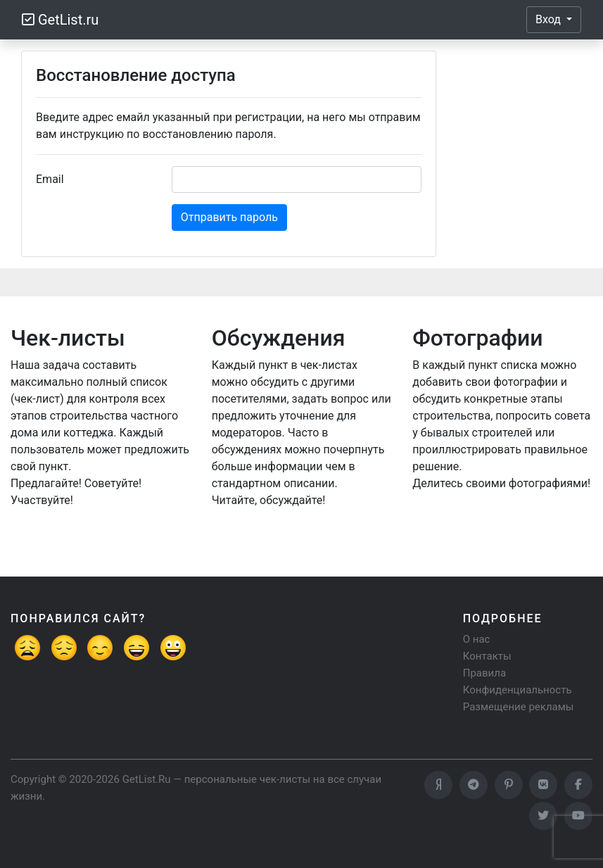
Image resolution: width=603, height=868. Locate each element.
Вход (550, 19)
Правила (484, 673)
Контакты (487, 656)
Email (50, 179)
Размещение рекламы (519, 707)
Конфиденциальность (518, 690)
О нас (477, 639)
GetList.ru (60, 20)
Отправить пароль (229, 217)
